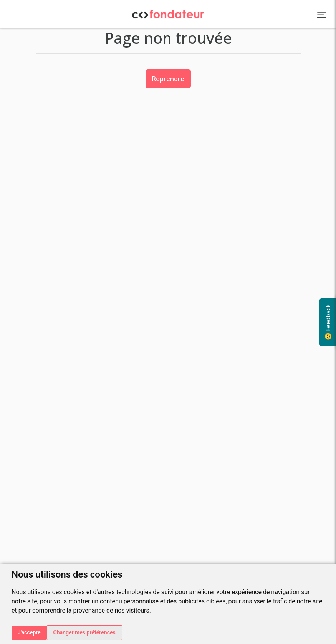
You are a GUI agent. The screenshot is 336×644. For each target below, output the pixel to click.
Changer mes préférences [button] (84, 632)
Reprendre (168, 79)
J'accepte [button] (29, 632)
